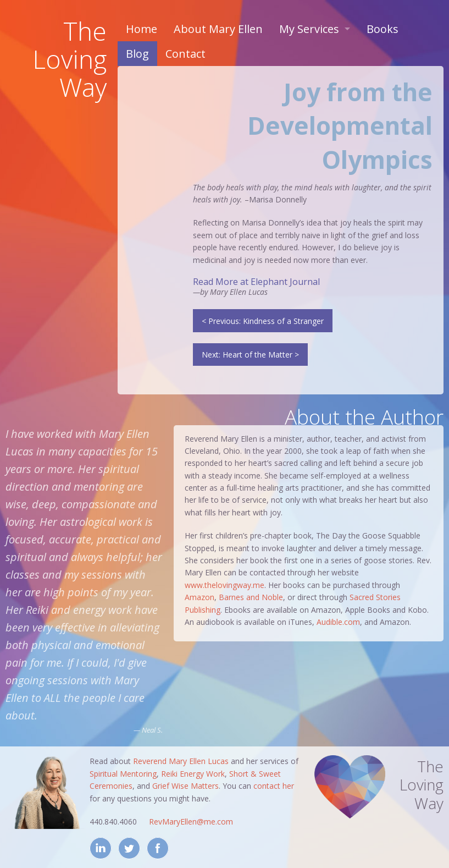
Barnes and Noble (251, 597)
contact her (274, 786)
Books (383, 29)
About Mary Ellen (218, 29)
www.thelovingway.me (224, 585)
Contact (185, 54)
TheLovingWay (70, 59)
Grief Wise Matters (185, 786)
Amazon (199, 597)
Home (142, 29)
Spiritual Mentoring (123, 774)
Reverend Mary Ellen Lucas (181, 761)
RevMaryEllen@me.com (191, 822)
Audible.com (338, 622)
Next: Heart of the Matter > (250, 355)
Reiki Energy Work (193, 774)
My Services (309, 29)
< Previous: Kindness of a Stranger (263, 321)
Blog (137, 54)
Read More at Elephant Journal (256, 282)
